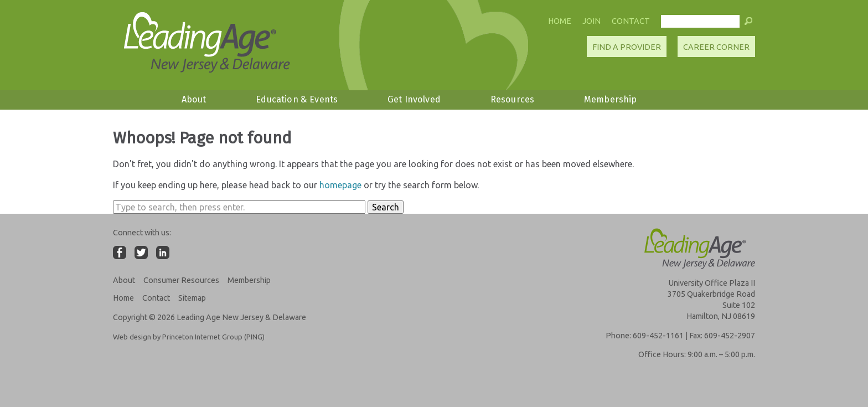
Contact (631, 21)
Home (560, 21)
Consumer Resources (181, 280)
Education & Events (297, 99)
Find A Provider (627, 47)
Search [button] (386, 207)
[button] (748, 24)
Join (591, 21)
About (194, 99)
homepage (340, 185)
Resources (512, 99)
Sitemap (192, 298)
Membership (611, 99)
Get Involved (414, 99)
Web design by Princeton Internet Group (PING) (189, 337)
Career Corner (716, 47)
